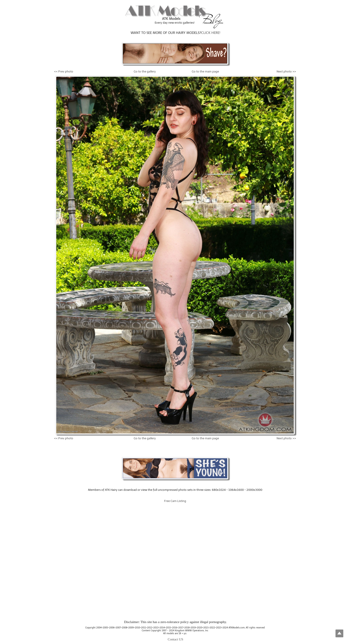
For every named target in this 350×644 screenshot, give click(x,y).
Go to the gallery (145, 71)
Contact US (175, 639)
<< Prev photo (64, 71)
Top (339, 633)
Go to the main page (205, 71)
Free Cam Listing (175, 501)
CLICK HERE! (211, 33)
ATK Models (171, 19)
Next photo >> (286, 71)
